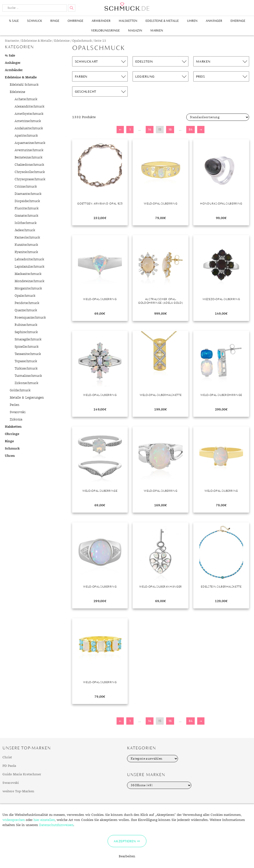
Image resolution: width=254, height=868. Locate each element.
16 (170, 129)
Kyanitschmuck (26, 252)
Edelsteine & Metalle (162, 21)
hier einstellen (44, 820)
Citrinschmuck (26, 187)
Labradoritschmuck (29, 259)
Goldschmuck (20, 390)
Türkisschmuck (26, 368)
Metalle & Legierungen (27, 398)
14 (150, 129)
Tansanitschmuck (28, 354)
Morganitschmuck (28, 288)
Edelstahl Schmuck (24, 85)
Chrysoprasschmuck (30, 179)
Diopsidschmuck (27, 201)
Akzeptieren (125, 841)
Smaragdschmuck (28, 339)
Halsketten (128, 21)
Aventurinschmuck (29, 150)
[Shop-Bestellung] (218, 117)
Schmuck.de (127, 7)
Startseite (12, 41)
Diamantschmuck (28, 194)
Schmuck (34, 21)
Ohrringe (75, 21)
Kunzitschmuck (26, 245)
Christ (7, 757)
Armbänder (101, 21)
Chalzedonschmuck (29, 165)
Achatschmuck (26, 99)
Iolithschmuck (26, 223)
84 (190, 129)
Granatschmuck (26, 216)
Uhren (192, 21)
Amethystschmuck (29, 114)
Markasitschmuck (28, 274)
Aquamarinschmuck (30, 143)
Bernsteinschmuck (29, 157)
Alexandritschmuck (30, 106)
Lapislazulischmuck (30, 267)
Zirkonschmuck (26, 383)
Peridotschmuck (27, 303)
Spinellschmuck (27, 347)
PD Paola (9, 766)
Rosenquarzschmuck (30, 318)
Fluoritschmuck (27, 208)
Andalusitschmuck (29, 128)
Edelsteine (62, 41)
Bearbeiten (127, 856)
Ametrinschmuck (28, 121)
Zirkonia (16, 419)
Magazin (135, 30)
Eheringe (238, 21)
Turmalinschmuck (28, 376)
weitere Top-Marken (18, 791)
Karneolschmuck (27, 237)
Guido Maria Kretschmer (22, 774)
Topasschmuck (26, 361)
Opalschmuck (82, 41)
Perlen (14, 405)
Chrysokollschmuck (30, 172)
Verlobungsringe (105, 30)
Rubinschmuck (26, 325)
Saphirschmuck (26, 332)
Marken (157, 30)
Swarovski (18, 412)
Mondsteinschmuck (30, 281)
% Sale (14, 21)
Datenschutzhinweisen (56, 825)
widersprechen (14, 820)
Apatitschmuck (26, 136)
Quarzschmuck (26, 310)
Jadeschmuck (25, 230)
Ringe (55, 21)
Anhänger (214, 21)
